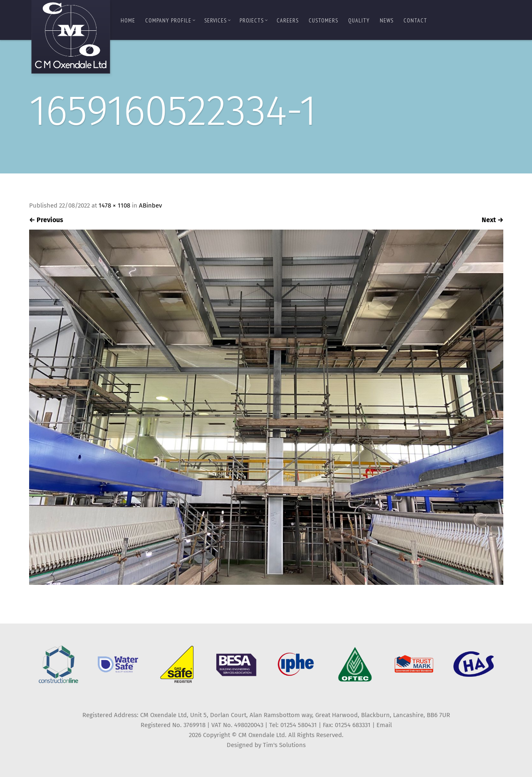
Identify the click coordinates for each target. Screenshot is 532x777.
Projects (254, 20)
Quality (359, 20)
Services (218, 20)
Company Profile (170, 20)
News (387, 20)
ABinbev (150, 205)
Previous (46, 220)
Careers (288, 20)
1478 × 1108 (114, 205)
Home (128, 20)
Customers (323, 20)
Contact (415, 20)
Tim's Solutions (284, 745)
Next (492, 220)
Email (384, 725)
